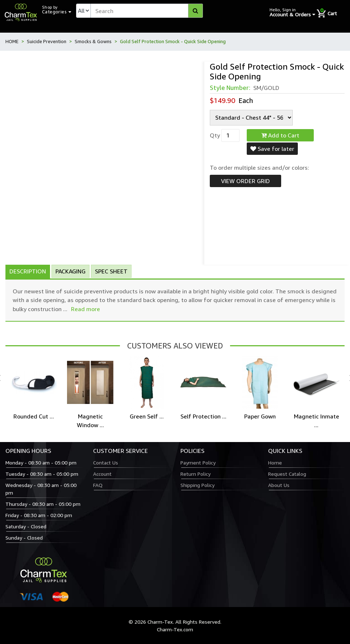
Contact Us (106, 463)
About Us (279, 485)
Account (102, 474)
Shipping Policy (197, 485)
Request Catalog (287, 474)
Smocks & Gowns (93, 41)
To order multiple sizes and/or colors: (259, 168)
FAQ (98, 485)
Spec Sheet (111, 271)
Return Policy (195, 474)
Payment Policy (198, 463)
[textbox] (147, 11)
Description (28, 271)
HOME (12, 41)
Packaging (70, 271)
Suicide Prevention (47, 41)
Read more (86, 309)
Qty (215, 135)
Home (275, 463)
